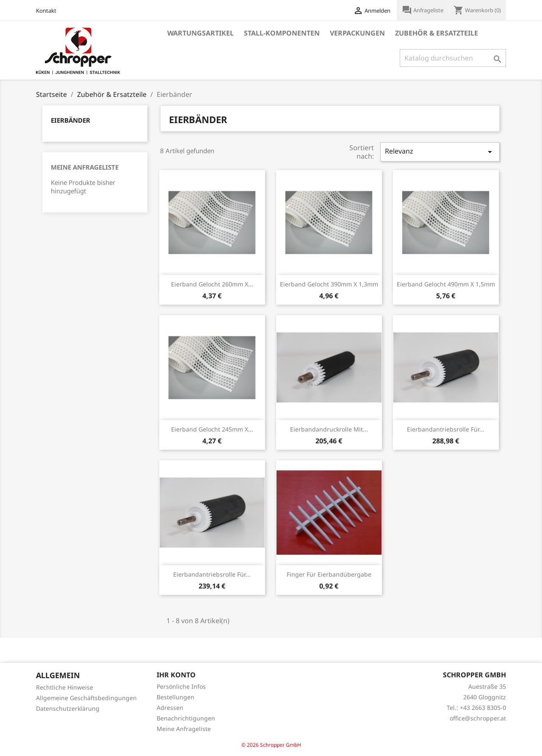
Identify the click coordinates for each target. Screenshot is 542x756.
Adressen (170, 708)
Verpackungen (357, 33)
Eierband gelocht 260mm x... (212, 284)
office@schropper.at (478, 718)
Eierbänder (71, 120)
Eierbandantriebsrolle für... (446, 429)
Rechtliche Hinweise (65, 687)
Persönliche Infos (181, 686)
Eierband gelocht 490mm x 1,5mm (446, 284)
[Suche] (453, 58)
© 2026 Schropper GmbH (271, 745)
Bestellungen (176, 697)
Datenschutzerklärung (68, 708)
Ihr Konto (176, 675)
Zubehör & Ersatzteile (437, 33)
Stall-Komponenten (282, 33)
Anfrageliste (423, 10)
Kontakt (46, 11)
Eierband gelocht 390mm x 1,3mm (329, 284)
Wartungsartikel (200, 33)
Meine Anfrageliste (85, 167)
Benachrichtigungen (186, 718)
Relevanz (440, 152)
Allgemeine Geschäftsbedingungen (86, 698)
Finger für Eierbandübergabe (329, 574)
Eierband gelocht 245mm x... (212, 429)
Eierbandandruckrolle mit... (329, 429)
